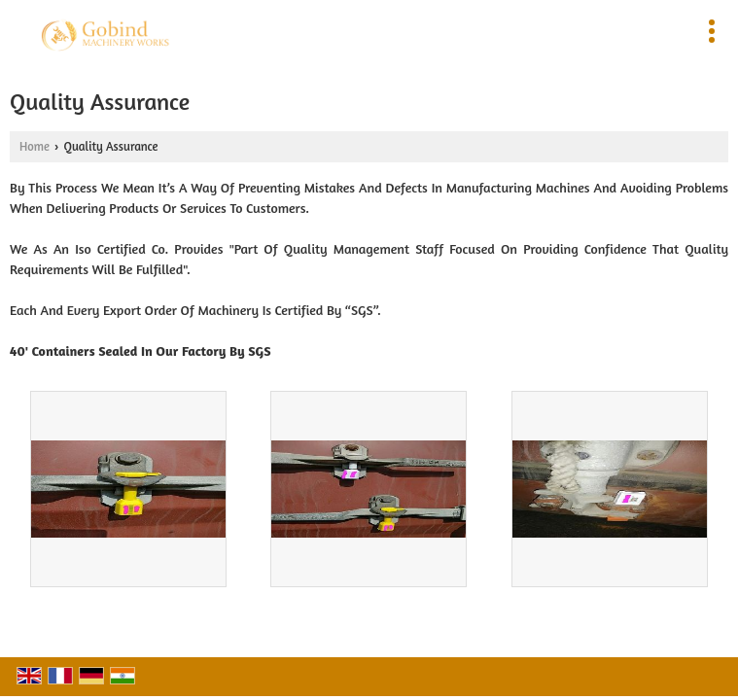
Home (35, 146)
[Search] (455, 28)
